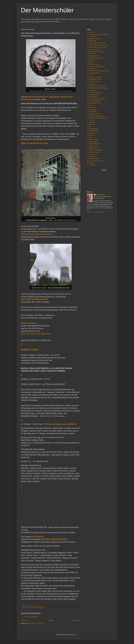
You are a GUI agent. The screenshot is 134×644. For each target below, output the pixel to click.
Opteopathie (92, 122)
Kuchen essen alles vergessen (97, 99)
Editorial (91, 62)
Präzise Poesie (93, 133)
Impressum (92, 84)
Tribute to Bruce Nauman (95, 150)
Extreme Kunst (93, 69)
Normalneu (92, 120)
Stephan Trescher (93, 146)
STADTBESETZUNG (94, 144)
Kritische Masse (93, 97)
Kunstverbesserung (94, 101)
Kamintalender (92, 90)
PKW (90, 127)
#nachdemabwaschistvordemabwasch (99, 34)
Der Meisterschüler (47, 10)
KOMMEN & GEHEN (30, 350)
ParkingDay (92, 124)
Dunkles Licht (92, 60)
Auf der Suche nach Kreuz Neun (97, 47)
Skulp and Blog (93, 142)
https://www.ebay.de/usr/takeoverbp (36, 334)
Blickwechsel (92, 54)
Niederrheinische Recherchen (97, 116)
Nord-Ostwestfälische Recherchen (98, 118)
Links (90, 105)
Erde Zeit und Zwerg (94, 64)
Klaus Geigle (52, 416)
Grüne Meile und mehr (95, 77)
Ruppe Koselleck (101, 195)
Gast (90, 75)
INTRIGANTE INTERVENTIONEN (98, 88)
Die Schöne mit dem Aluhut (96, 58)
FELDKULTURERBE (94, 73)
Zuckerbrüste (92, 165)
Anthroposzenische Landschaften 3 (60, 424)
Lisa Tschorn (92, 107)
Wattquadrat (92, 157)
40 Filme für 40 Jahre (94, 39)
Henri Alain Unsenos (94, 82)
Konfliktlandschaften (94, 94)
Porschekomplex (93, 129)
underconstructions (94, 152)
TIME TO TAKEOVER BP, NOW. (35, 143)
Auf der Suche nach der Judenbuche (99, 45)
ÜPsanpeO (92, 155)
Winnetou (91, 163)
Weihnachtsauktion (94, 159)
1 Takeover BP (93, 37)
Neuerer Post (25, 620)
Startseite (51, 620)
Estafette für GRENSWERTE (97, 67)
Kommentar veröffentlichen (31, 617)
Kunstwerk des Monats (95, 103)
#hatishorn (91, 32)
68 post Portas (92, 41)
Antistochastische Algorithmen (97, 43)
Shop (90, 137)
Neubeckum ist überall (95, 114)
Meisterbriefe (92, 109)
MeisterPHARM (93, 112)
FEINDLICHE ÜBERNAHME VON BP (35, 608)
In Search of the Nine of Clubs (97, 86)
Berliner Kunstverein (94, 50)
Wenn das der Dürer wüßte (96, 161)
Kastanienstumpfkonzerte (96, 92)
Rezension (91, 135)
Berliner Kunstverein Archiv (96, 52)
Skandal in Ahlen (93, 139)
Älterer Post (77, 620)
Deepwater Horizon (94, 56)
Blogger (75, 635)
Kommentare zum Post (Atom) (36, 623)
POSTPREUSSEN (94, 131)
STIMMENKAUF (93, 148)
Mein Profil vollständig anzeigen (96, 212)
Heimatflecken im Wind (95, 79)
